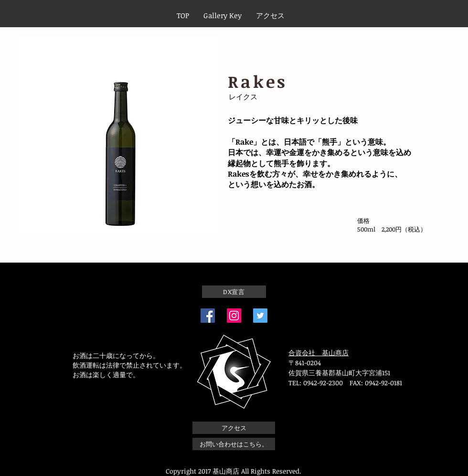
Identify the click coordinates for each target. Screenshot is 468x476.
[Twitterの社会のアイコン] (260, 316)
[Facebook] (208, 316)
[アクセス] (234, 428)
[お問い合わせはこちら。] (234, 444)
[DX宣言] (234, 292)
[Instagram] (234, 316)
